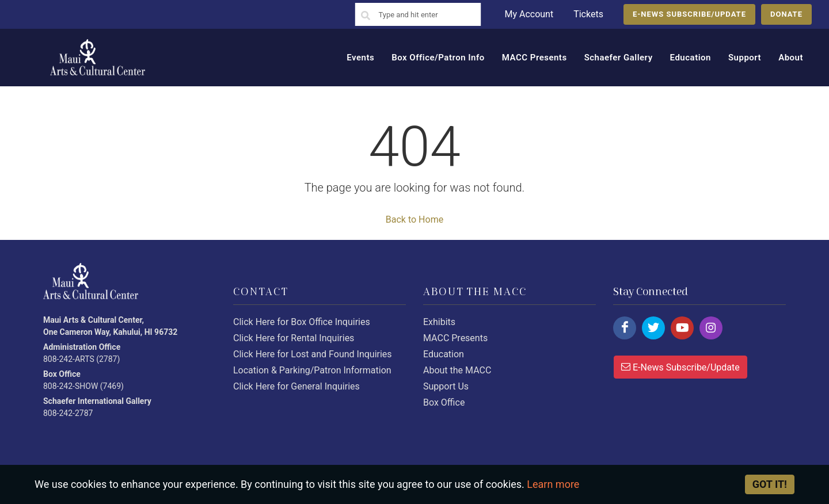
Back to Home (414, 219)
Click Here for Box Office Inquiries (302, 322)
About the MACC (457, 370)
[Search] (366, 16)
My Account (529, 14)
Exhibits (439, 322)
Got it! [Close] (770, 484)
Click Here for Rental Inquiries (294, 338)
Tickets (588, 14)
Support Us (446, 386)
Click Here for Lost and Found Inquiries (313, 354)
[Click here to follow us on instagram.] (711, 328)
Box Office (444, 402)
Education (444, 354)
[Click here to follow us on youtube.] (682, 328)
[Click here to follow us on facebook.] (625, 328)
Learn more (553, 484)
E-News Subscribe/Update (680, 366)
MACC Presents (455, 338)
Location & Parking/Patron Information (312, 370)
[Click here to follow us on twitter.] (653, 328)
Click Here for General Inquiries (296, 386)
